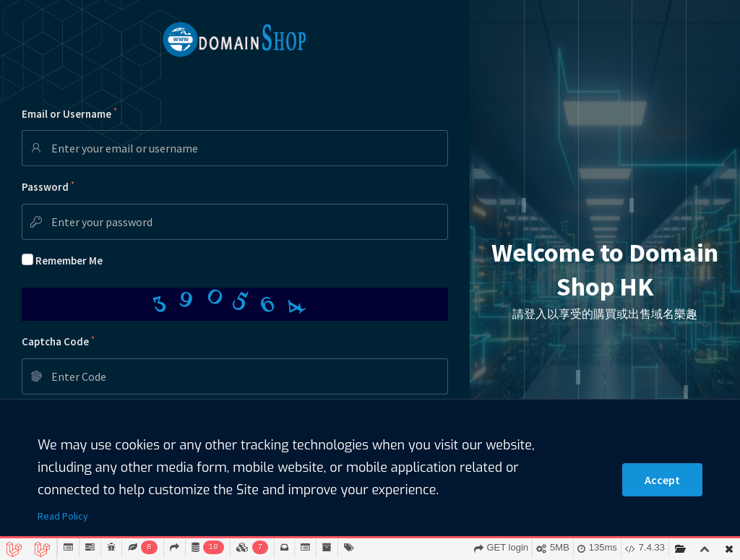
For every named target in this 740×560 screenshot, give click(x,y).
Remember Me (69, 260)
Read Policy (63, 516)
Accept (662, 480)
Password (48, 187)
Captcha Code (58, 341)
